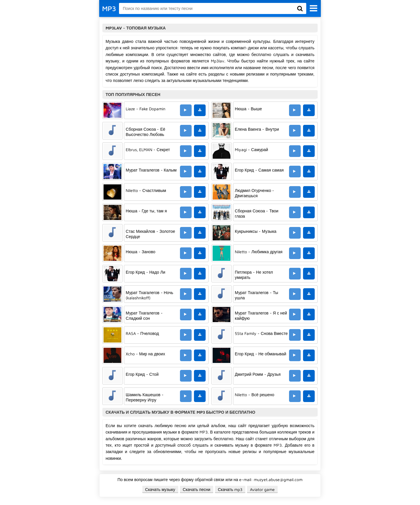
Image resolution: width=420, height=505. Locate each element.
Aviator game (262, 489)
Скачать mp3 (230, 489)
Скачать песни (197, 489)
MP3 (109, 8)
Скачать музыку (160, 489)
